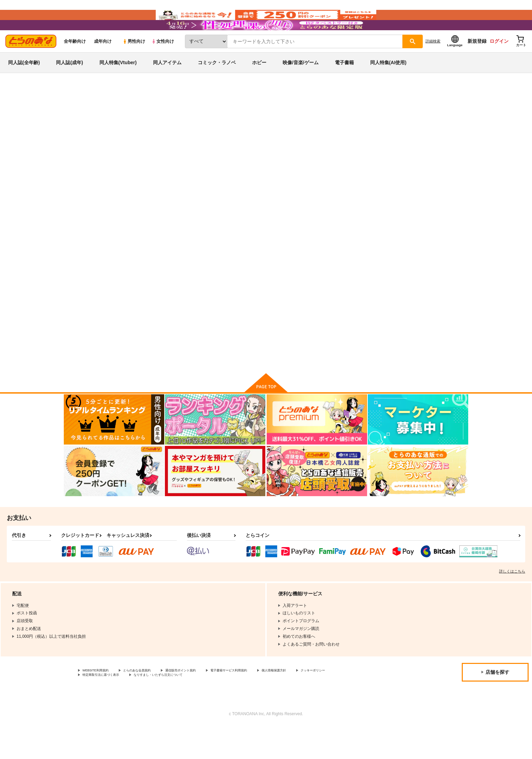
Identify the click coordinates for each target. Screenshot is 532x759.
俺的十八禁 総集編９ (333, 145)
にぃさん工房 (284, 145)
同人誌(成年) (69, 83)
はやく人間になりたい (296, 324)
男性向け (134, 62)
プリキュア (124, 131)
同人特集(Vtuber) (118, 83)
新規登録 (477, 61)
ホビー (259, 83)
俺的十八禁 (368, 145)
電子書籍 (344, 83)
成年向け (103, 62)
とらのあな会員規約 (150, 701)
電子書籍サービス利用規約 (263, 701)
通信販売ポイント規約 (203, 701)
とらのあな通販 (77, 112)
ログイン (499, 61)
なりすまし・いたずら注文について (226, 707)
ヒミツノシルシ (252, 145)
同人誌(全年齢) (24, 83)
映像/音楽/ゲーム (301, 83)
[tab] (178, 213)
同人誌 (103, 112)
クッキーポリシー (99, 707)
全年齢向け (75, 62)
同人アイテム (167, 83)
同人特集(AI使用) (388, 83)
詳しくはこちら (512, 601)
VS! (344, 324)
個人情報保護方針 (318, 701)
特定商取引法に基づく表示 (154, 707)
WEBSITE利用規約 (100, 701)
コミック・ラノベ (217, 83)
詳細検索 (433, 61)
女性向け (163, 62)
